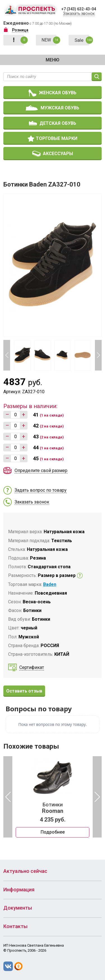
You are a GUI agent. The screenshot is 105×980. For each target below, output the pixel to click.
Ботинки (53, 808)
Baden (50, 584)
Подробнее (53, 832)
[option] (53, 797)
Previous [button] (7, 355)
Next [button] (98, 355)
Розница (20, 30)
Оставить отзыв (24, 691)
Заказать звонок (79, 13)
